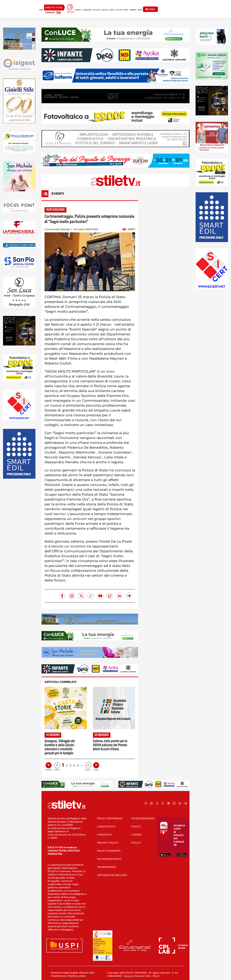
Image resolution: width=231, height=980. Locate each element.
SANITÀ (112, 10)
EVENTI (126, 10)
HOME (41, 10)
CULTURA (119, 10)
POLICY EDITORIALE (110, 818)
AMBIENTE (133, 10)
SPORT (140, 10)
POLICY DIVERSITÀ (109, 851)
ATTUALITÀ (96, 10)
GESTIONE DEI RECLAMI (112, 875)
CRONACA (78, 10)
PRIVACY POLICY (108, 843)
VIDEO (150, 9)
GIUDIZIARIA (87, 10)
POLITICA (105, 10)
